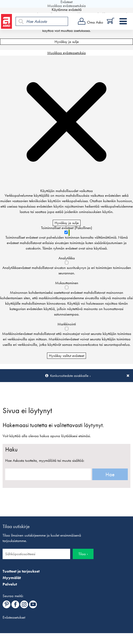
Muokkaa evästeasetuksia (66, 53)
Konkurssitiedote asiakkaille (69, 376)
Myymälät (12, 578)
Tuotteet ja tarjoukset (21, 571)
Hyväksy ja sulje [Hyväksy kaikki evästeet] (67, 42)
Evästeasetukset (14, 617)
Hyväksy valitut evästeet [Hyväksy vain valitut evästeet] (66, 356)
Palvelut (10, 584)
